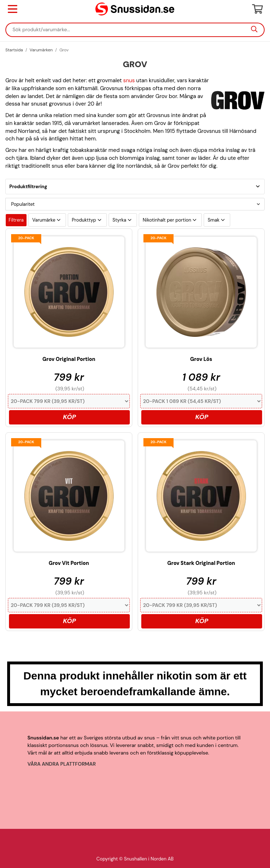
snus (129, 80)
